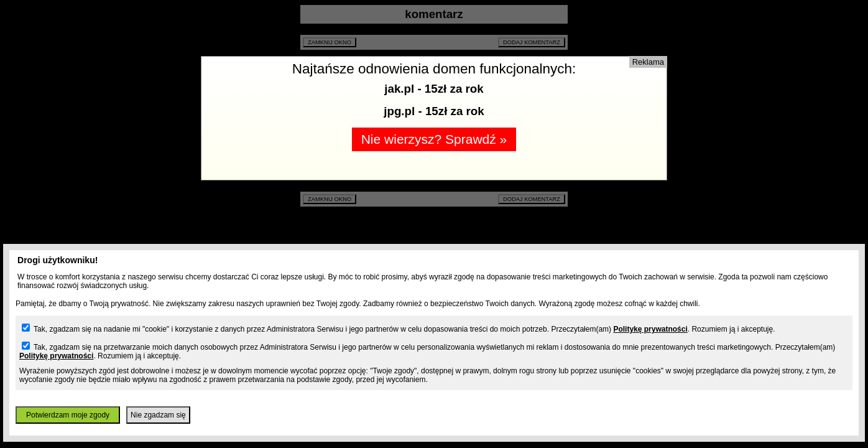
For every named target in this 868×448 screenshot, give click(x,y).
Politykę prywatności (650, 329)
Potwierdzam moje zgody (68, 415)
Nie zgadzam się (158, 415)
